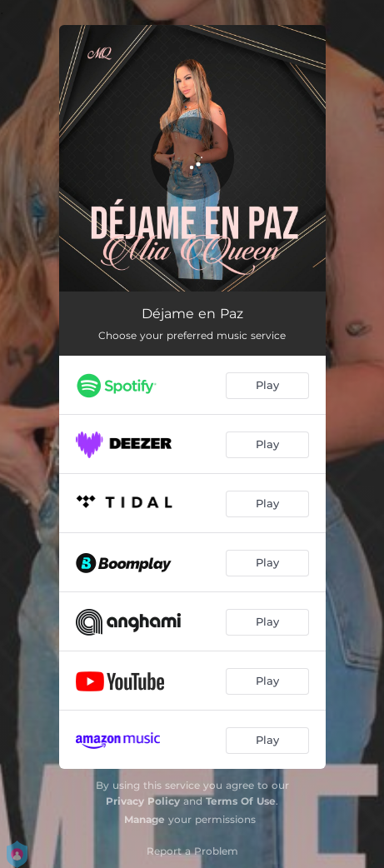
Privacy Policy (143, 801)
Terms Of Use (241, 801)
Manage (145, 819)
